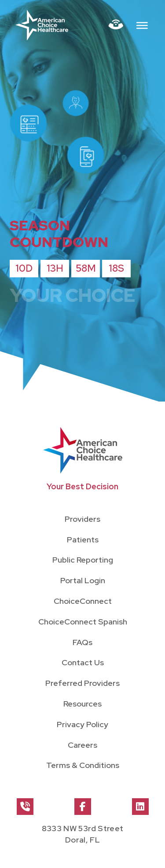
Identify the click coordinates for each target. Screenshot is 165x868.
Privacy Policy (82, 724)
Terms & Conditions (83, 765)
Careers (82, 745)
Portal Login (83, 580)
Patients (83, 540)
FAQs (82, 642)
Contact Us (83, 662)
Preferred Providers (82, 683)
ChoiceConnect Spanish (83, 622)
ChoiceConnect (83, 601)
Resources (82, 704)
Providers (82, 519)
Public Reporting (83, 560)
